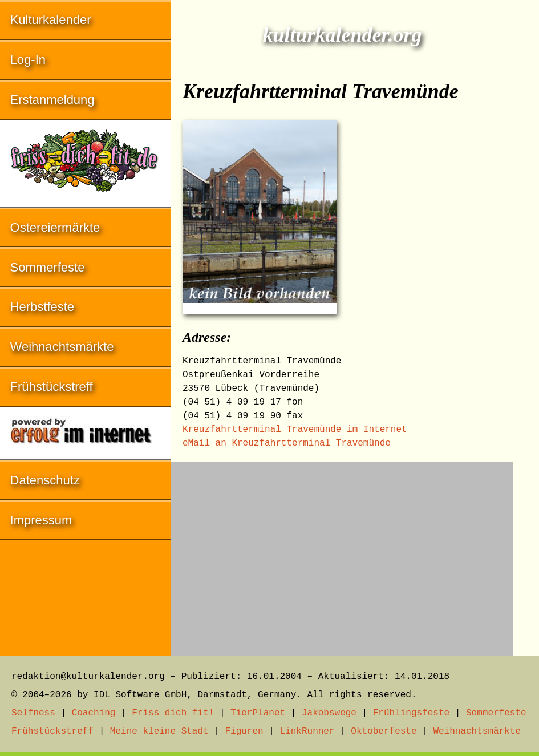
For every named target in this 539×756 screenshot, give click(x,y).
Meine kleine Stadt (159, 731)
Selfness (33, 713)
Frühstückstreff (52, 387)
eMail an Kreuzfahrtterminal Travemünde (287, 443)
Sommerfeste (48, 267)
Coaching (94, 713)
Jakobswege (329, 713)
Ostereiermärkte (55, 227)
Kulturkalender (51, 20)
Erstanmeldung (52, 100)
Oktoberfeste (384, 731)
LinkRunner (307, 731)
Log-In (28, 60)
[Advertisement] (342, 553)
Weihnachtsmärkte (62, 347)
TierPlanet (258, 713)
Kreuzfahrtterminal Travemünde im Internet (295, 430)
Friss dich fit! (173, 713)
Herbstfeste (42, 307)
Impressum (41, 520)
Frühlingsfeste (411, 713)
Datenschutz (45, 480)
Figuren (244, 731)
